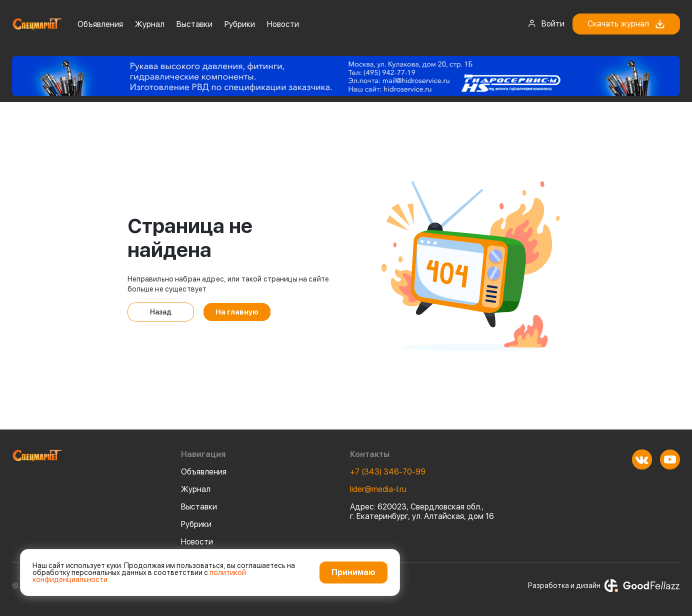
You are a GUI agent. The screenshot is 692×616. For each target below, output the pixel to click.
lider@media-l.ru (378, 489)
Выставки (194, 24)
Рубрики (240, 24)
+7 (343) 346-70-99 (388, 472)
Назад (161, 312)
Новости (283, 24)
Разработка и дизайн (604, 585)
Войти (546, 23)
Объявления (100, 24)
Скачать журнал (626, 24)
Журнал (150, 24)
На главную (237, 312)
